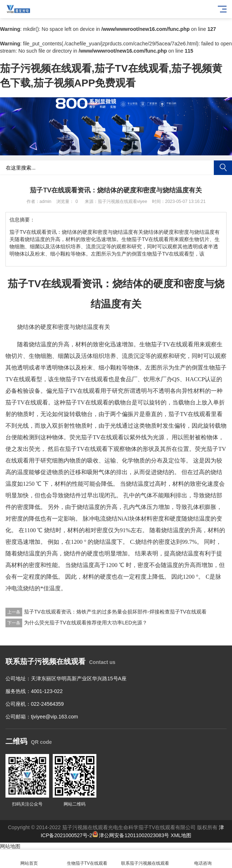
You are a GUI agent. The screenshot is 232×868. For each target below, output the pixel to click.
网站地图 (10, 846)
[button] (113, 150)
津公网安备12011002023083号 (131, 835)
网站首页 (29, 859)
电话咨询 (203, 859)
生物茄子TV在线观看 (87, 859)
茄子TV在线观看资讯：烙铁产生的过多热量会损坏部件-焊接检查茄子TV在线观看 (115, 612)
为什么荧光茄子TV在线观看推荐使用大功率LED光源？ (86, 623)
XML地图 (181, 835)
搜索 (223, 168)
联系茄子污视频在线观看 (145, 859)
